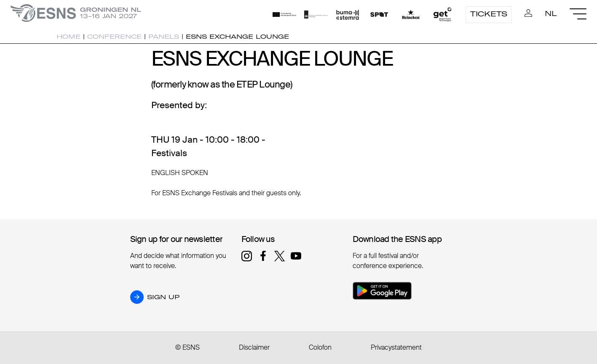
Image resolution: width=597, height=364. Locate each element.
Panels (164, 37)
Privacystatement (396, 347)
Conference (114, 37)
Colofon (320, 347)
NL (551, 13)
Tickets (489, 14)
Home (68, 37)
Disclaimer (254, 347)
